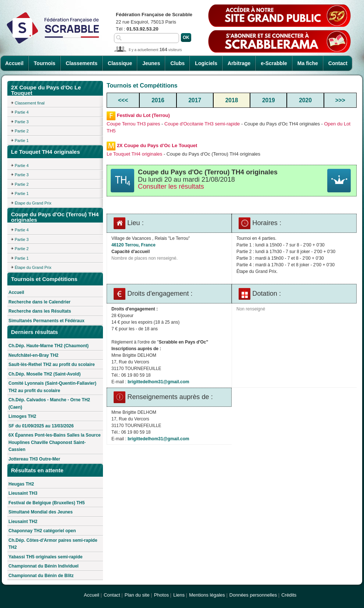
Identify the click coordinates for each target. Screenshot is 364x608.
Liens (179, 595)
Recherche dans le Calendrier (40, 302)
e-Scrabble (274, 63)
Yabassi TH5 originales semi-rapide (45, 557)
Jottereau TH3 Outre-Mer (34, 459)
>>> (340, 100)
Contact (338, 63)
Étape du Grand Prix (33, 203)
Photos (161, 595)
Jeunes (151, 63)
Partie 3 (22, 122)
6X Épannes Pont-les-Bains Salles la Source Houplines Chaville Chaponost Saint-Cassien (55, 442)
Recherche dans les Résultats (40, 311)
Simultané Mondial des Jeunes (41, 512)
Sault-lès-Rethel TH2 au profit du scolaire (52, 365)
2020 (305, 100)
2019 (269, 100)
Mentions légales (207, 595)
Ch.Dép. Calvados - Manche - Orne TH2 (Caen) (49, 403)
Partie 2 (22, 131)
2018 (232, 100)
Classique (120, 63)
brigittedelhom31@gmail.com (158, 382)
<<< (123, 100)
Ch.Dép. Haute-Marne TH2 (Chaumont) (49, 346)
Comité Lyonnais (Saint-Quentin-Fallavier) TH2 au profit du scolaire (52, 387)
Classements (82, 63)
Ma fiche (308, 63)
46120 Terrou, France (133, 245)
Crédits (289, 595)
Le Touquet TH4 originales (134, 154)
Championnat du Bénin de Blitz (41, 576)
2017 (195, 100)
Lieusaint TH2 (23, 522)
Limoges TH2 (22, 416)
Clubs (177, 63)
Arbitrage (239, 63)
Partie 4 (22, 112)
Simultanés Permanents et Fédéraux (47, 321)
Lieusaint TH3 (23, 493)
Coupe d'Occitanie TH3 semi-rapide (202, 124)
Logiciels (206, 63)
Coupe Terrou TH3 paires (133, 124)
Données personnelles (253, 595)
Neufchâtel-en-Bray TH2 (33, 355)
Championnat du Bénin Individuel (44, 566)
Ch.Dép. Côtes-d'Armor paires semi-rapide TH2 (53, 544)
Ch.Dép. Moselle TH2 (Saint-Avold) (44, 374)
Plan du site (137, 595)
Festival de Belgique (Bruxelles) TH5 (47, 503)
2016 (158, 100)
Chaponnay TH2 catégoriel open (42, 531)
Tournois (45, 63)
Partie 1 (22, 141)
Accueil (14, 63)
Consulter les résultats (171, 186)
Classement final (30, 103)
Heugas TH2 (21, 484)
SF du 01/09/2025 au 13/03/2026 (41, 426)
